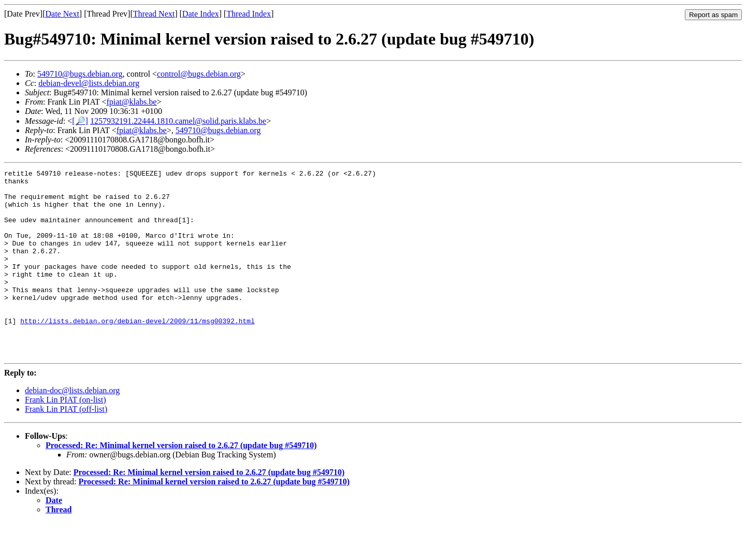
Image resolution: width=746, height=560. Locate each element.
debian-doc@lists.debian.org (72, 428)
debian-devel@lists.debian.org (89, 83)
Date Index (201, 14)
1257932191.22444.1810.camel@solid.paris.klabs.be (178, 121)
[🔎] (80, 121)
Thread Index (249, 14)
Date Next (62, 14)
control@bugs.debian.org (199, 74)
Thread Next (154, 14)
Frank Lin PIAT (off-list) (66, 446)
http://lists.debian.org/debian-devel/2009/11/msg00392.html (137, 352)
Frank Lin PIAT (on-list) (66, 437)
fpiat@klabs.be (131, 102)
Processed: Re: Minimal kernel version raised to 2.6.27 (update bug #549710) (181, 483)
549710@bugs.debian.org (80, 74)
